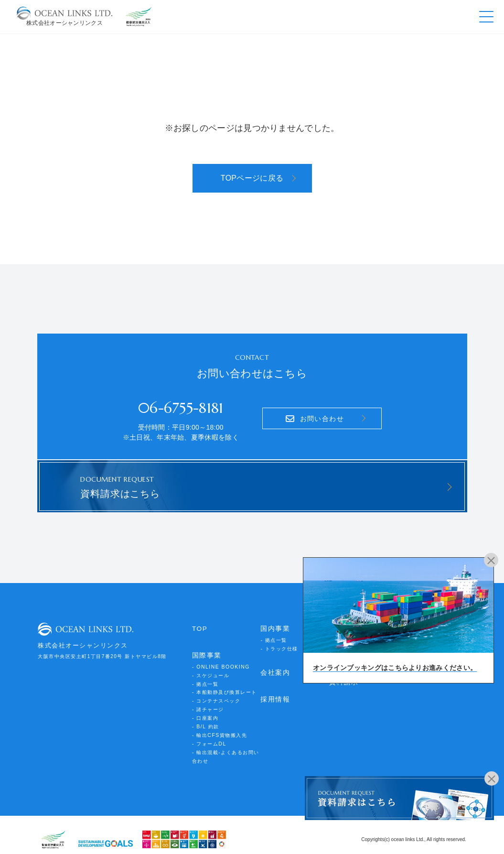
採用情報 (274, 695)
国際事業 (206, 652)
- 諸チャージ (208, 703)
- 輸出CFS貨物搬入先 (219, 728)
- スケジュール (211, 671)
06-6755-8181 (181, 406)
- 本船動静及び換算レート (225, 687)
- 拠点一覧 (205, 679)
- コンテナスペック (216, 695)
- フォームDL (209, 736)
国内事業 (274, 625)
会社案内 (274, 668)
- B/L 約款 (205, 719)
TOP (199, 625)
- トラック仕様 (279, 644)
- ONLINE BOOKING (220, 663)
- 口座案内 (205, 711)
